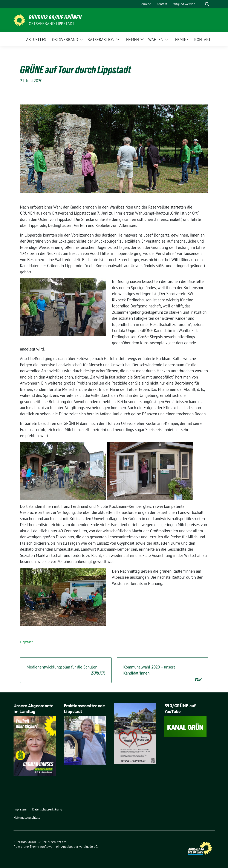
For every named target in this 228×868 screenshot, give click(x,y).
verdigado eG (88, 847)
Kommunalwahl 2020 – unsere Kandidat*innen (162, 673)
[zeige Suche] (207, 4)
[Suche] (201, 4)
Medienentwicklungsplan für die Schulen (66, 670)
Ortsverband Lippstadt (52, 24)
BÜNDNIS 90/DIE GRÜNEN (55, 17)
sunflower (47, 847)
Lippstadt (26, 642)
